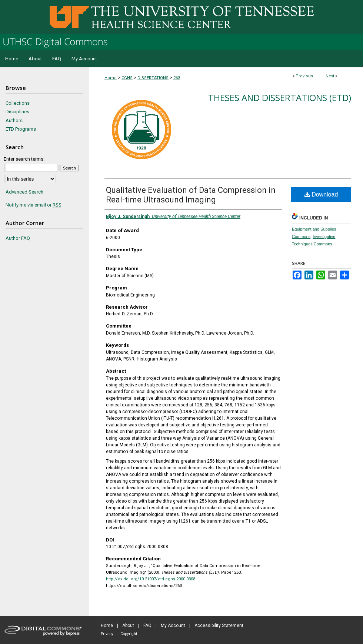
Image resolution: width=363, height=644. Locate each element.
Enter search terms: (24, 159)
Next (330, 76)
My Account (173, 625)
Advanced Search (24, 192)
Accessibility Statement (219, 625)
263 (177, 78)
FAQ (147, 625)
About (128, 625)
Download (321, 194)
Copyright (129, 634)
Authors (14, 120)
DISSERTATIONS (153, 78)
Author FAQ (18, 238)
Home (111, 78)
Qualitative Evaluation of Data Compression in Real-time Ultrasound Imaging (191, 195)
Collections (18, 103)
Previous (304, 76)
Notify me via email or (34, 205)
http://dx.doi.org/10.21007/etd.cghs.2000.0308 (151, 579)
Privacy (107, 634)
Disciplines (17, 112)
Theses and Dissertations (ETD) (280, 98)
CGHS (127, 78)
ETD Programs (21, 129)
